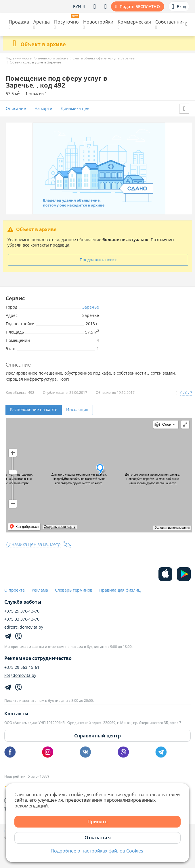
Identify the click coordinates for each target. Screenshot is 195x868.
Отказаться (98, 838)
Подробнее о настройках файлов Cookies (97, 851)
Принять (97, 821)
